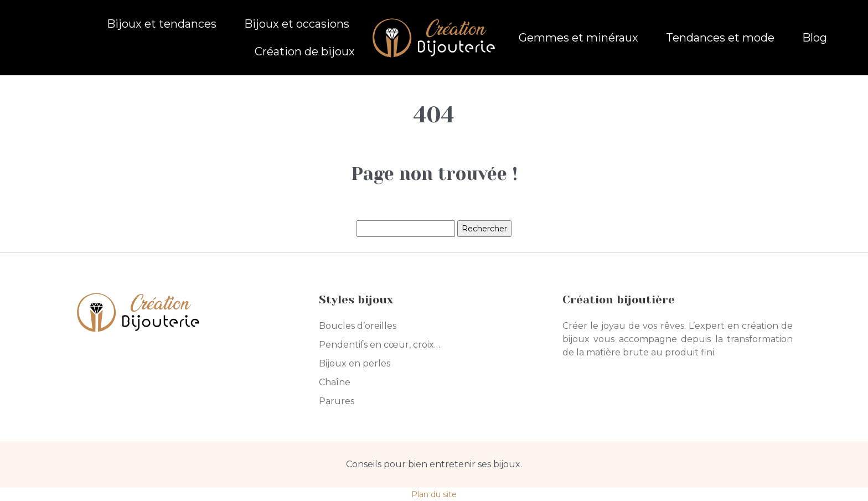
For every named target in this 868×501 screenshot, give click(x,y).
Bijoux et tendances (162, 24)
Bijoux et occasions (297, 24)
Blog (815, 38)
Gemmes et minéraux (578, 38)
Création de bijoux (305, 51)
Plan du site (434, 494)
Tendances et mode (720, 38)
